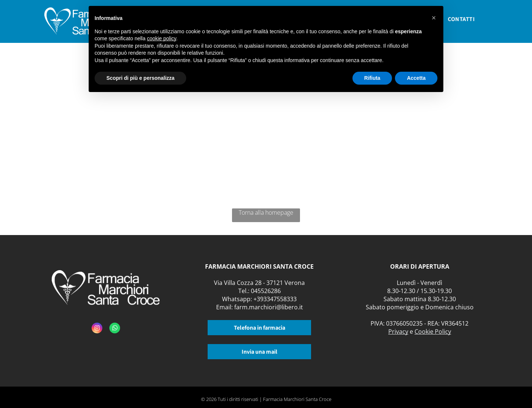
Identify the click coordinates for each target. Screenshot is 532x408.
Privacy (398, 331)
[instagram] (97, 329)
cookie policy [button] (162, 38)
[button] (434, 18)
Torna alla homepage (266, 212)
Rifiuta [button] (372, 78)
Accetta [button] (416, 78)
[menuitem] (461, 21)
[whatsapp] (115, 329)
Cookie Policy (433, 331)
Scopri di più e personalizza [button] (140, 78)
